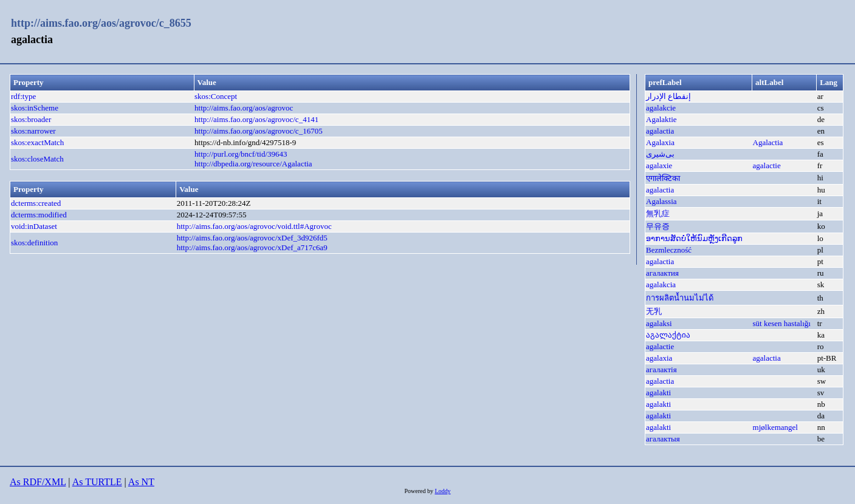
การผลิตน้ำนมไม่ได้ (680, 298)
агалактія (661, 369)
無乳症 (658, 213)
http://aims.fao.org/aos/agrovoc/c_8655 (101, 23)
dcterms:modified (39, 215)
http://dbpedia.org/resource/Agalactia (253, 164)
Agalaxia (660, 142)
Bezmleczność (669, 250)
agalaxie (659, 165)
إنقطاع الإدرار (668, 96)
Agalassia (661, 201)
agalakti (658, 393)
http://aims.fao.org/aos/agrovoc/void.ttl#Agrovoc (254, 226)
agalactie (767, 165)
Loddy (442, 491)
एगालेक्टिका (663, 178)
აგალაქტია (668, 335)
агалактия (662, 273)
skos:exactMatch (37, 142)
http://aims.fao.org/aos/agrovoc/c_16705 (259, 131)
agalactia (660, 131)
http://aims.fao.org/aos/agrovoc (244, 108)
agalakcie (661, 108)
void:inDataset (34, 226)
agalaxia (659, 358)
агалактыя (663, 439)
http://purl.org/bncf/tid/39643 (241, 154)
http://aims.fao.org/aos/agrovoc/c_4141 (256, 119)
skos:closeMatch (37, 159)
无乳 (654, 311)
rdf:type (23, 96)
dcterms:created (36, 203)
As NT (141, 482)
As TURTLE (97, 482)
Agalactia (768, 142)
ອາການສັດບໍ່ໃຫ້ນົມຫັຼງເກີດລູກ (694, 238)
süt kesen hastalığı (782, 323)
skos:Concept (216, 96)
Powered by (419, 491)
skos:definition (34, 243)
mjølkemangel (775, 427)
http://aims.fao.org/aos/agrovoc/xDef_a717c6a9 (252, 247)
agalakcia (661, 284)
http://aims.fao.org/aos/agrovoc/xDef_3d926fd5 (252, 238)
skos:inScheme (35, 108)
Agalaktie (661, 119)
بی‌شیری (660, 154)
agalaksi (659, 323)
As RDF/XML (38, 482)
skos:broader (31, 119)
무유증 (658, 226)
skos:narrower (33, 131)
